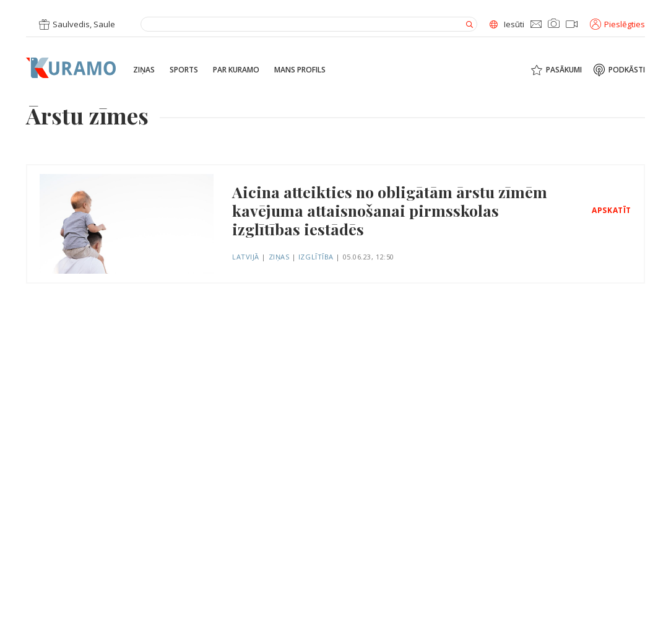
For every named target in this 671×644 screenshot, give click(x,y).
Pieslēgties (617, 24)
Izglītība (316, 257)
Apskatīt (612, 211)
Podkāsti (627, 70)
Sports (184, 70)
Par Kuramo (236, 70)
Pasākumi (564, 70)
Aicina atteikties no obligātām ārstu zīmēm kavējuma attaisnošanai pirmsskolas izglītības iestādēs (390, 211)
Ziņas (144, 70)
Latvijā (246, 257)
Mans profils (300, 70)
